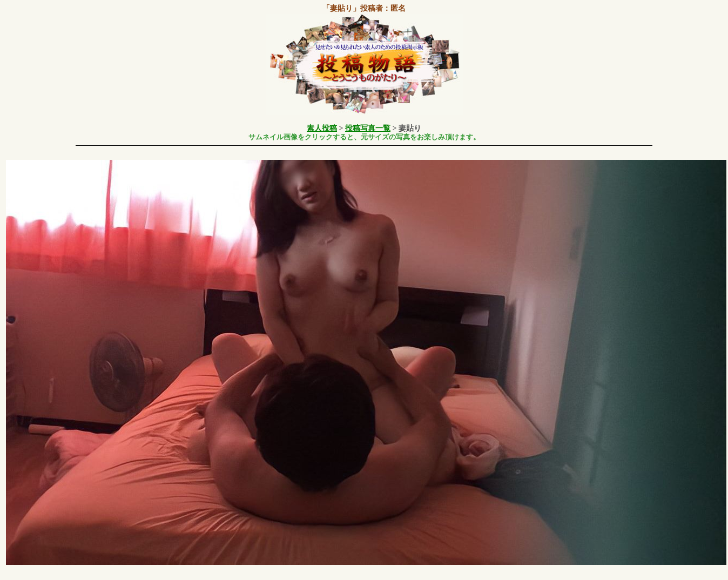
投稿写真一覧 (368, 128)
